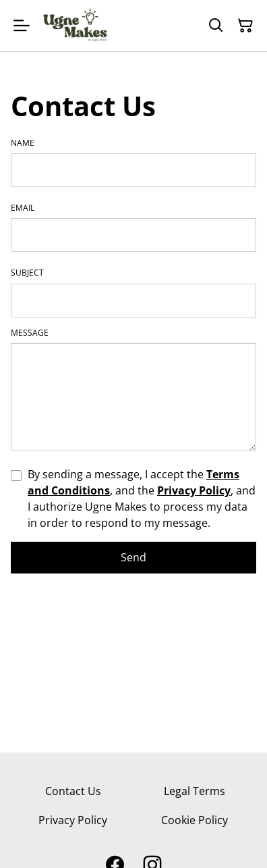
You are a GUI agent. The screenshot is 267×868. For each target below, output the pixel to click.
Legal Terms (195, 791)
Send (133, 557)
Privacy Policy (194, 490)
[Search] (216, 26)
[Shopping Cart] (245, 26)
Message (30, 333)
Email (23, 208)
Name (23, 143)
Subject (27, 273)
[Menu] (22, 26)
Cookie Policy (195, 820)
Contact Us (73, 791)
